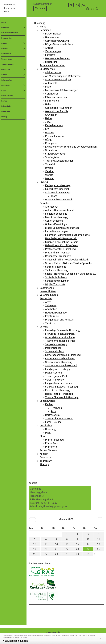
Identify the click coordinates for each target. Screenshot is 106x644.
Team (54, 196)
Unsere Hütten (7, 59)
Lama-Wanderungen (56, 231)
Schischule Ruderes (56, 277)
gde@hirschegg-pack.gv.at (52, 506)
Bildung (4, 43)
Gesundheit (6, 70)
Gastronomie (6, 54)
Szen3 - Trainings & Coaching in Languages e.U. (71, 274)
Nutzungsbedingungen (15, 641)
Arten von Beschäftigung (59, 79)
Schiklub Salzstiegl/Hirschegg (61, 387)
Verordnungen (53, 51)
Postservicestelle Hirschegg (60, 249)
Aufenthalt (51, 83)
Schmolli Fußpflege (56, 267)
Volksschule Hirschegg (58, 193)
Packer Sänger (53, 348)
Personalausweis (55, 136)
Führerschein (52, 101)
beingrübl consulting (56, 214)
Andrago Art (52, 207)
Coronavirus (52, 94)
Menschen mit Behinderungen (62, 90)
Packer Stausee (7, 96)
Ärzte (48, 302)
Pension (50, 132)
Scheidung (51, 150)
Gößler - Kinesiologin (56, 224)
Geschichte (5, 85)
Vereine (4, 75)
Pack (53, 411)
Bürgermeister (53, 34)
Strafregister (52, 157)
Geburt (49, 104)
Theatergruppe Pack (56, 376)
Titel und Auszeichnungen (59, 161)
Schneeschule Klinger (57, 281)
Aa (71, 5)
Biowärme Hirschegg (57, 217)
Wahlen (49, 175)
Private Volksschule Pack (59, 200)
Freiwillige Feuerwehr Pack (60, 334)
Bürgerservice (6, 38)
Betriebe (4, 49)
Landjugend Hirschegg (57, 369)
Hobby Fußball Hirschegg (59, 394)
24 (88, 549)
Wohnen (50, 178)
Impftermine (52, 316)
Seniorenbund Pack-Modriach (61, 365)
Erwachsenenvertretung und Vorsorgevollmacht (71, 147)
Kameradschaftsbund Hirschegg (63, 355)
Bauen (49, 87)
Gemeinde (5, 28)
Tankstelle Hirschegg (57, 270)
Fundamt (50, 55)
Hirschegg (40, 23)
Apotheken (51, 309)
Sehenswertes (6, 80)
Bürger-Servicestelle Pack (59, 44)
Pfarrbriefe (40, 8)
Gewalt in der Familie (57, 111)
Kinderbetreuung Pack (57, 189)
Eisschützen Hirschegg (58, 390)
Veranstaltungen (7, 64)
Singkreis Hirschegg (56, 344)
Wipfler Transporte (55, 284)
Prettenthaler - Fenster (57, 253)
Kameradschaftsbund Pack (60, 358)
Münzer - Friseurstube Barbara (62, 242)
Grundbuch (51, 115)
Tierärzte (50, 323)
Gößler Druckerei (54, 221)
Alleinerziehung (54, 72)
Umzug (49, 168)
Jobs (48, 122)
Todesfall (50, 164)
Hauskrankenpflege (56, 313)
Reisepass (51, 143)
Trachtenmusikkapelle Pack (60, 341)
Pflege (49, 140)
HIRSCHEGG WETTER (66, 615)
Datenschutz (6, 106)
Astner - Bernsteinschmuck (60, 210)
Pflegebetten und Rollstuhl (60, 320)
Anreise (49, 48)
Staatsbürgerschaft (56, 154)
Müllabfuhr (51, 62)
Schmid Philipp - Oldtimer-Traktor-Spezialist (69, 263)
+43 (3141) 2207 (48, 503)
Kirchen (49, 404)
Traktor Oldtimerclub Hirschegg (62, 397)
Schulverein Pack (55, 351)
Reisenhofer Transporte (58, 256)
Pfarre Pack (51, 443)
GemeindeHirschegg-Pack (10, 8)
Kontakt (4, 101)
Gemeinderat (52, 37)
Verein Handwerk (55, 380)
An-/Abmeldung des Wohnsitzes (63, 76)
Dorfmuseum (52, 415)
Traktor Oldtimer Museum (59, 419)
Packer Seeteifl (53, 373)
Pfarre (4, 91)
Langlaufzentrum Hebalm (59, 383)
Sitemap (4, 117)
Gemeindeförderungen (58, 58)
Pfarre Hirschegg (54, 440)
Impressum (6, 111)
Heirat (49, 118)
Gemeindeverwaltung (57, 41)
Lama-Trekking (53, 422)
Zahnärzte (51, 305)
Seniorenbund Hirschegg (59, 362)
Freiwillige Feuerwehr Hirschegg (63, 330)
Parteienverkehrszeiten (10, 33)
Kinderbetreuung (54, 125)
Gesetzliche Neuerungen (59, 108)
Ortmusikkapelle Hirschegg (60, 337)
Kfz (47, 129)
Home (4, 22)
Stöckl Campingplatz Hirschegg (62, 228)
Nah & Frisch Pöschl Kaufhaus (61, 245)
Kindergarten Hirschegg (58, 185)
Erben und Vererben (56, 97)
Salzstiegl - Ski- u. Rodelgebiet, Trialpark (67, 260)
